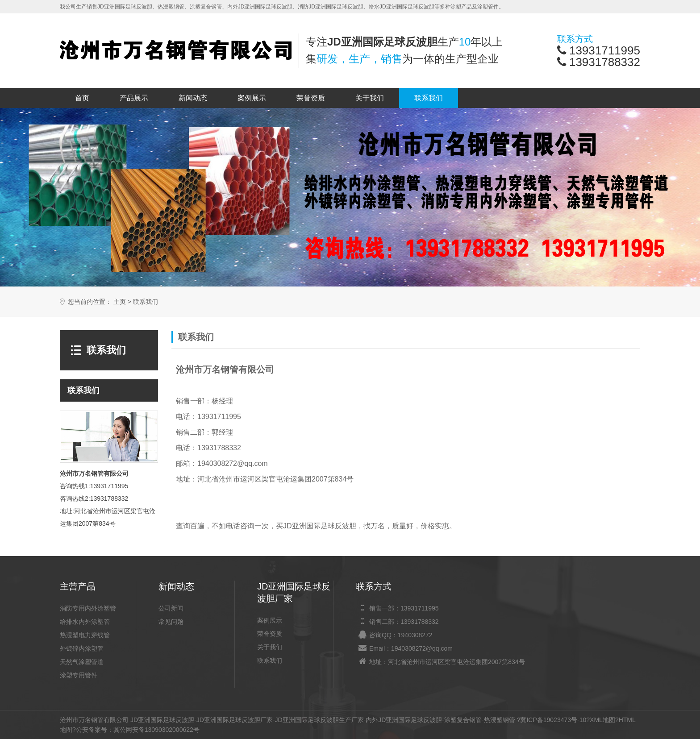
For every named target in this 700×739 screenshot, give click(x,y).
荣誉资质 (311, 98)
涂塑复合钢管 (463, 720)
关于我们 (370, 98)
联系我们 (429, 98)
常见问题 (171, 622)
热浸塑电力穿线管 (85, 635)
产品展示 (134, 98)
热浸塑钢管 (500, 720)
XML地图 (602, 720)
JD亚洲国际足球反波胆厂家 (235, 720)
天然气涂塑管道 (82, 662)
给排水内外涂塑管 (85, 622)
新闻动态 (193, 98)
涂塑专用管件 (79, 675)
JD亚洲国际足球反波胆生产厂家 (319, 720)
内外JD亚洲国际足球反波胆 (404, 720)
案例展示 (252, 98)
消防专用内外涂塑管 (88, 608)
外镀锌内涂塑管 (82, 648)
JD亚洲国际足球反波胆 (162, 720)
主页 (120, 302)
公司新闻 (171, 608)
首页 (82, 98)
